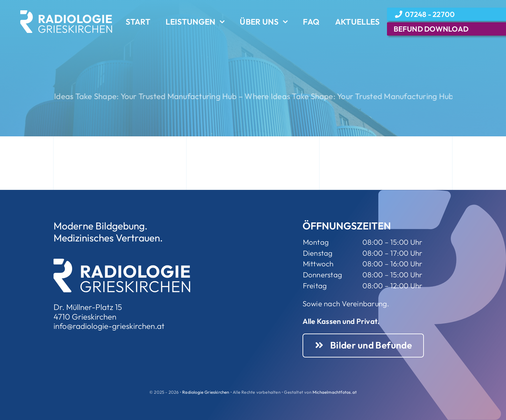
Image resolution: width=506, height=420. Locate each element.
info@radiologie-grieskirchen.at (109, 326)
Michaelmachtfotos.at (335, 392)
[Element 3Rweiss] (66, 13)
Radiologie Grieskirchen (206, 392)
